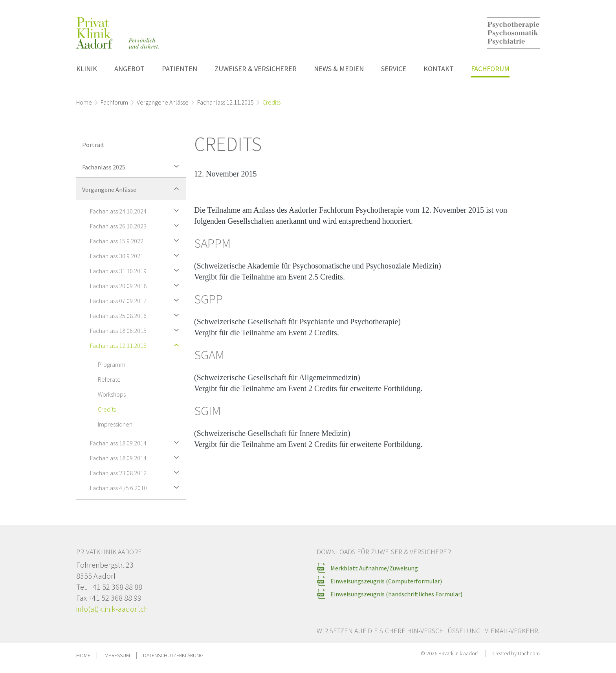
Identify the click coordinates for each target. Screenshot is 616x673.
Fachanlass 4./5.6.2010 (136, 487)
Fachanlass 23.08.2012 (136, 472)
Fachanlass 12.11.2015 (225, 102)
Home (84, 102)
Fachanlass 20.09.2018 (136, 285)
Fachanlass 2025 (132, 166)
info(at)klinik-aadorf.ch (112, 609)
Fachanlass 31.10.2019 (136, 270)
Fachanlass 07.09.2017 (136, 300)
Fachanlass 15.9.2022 (136, 240)
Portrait (93, 145)
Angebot (129, 69)
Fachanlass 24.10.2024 (136, 211)
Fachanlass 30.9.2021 (136, 255)
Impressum (117, 655)
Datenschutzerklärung (173, 655)
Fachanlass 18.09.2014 (136, 442)
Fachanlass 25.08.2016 (136, 315)
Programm (112, 364)
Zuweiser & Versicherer (256, 69)
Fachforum (490, 69)
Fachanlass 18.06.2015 (136, 330)
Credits (107, 409)
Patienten (180, 69)
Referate (109, 379)
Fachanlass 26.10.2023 (136, 225)
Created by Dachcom (516, 653)
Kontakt (439, 69)
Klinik (87, 69)
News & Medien (339, 69)
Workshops (112, 394)
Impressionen (115, 424)
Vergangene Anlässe (163, 102)
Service (394, 69)
